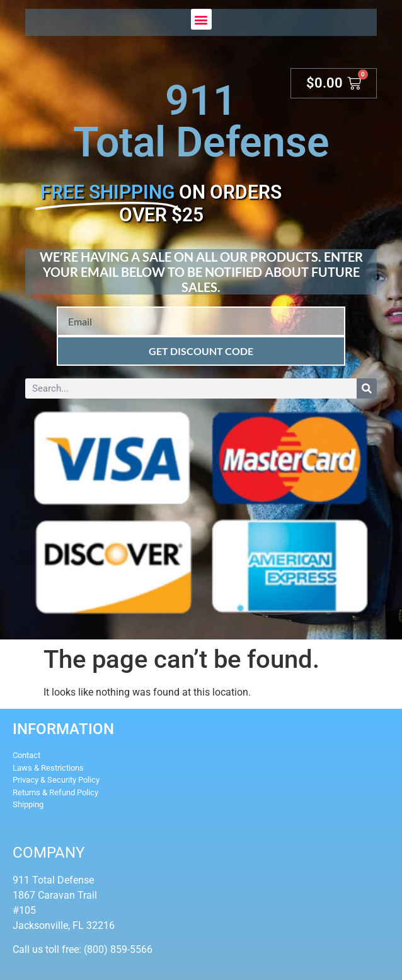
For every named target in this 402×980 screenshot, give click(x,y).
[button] (201, 19)
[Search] (367, 388)
